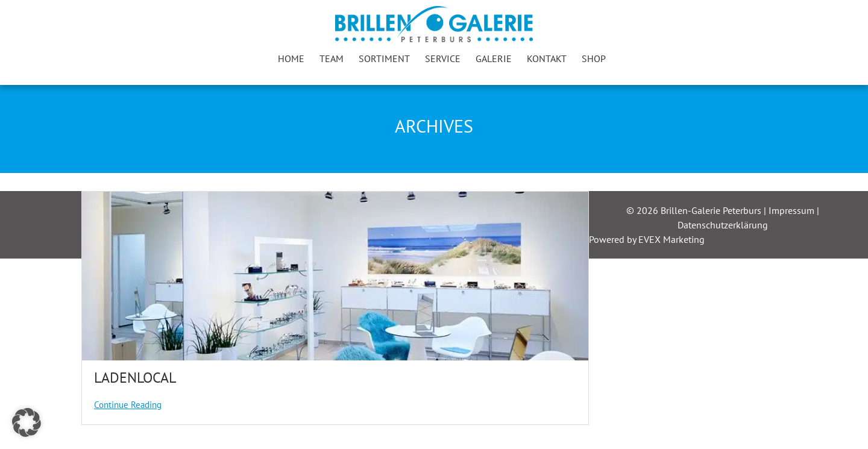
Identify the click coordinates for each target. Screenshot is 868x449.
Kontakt (547, 58)
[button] (27, 422)
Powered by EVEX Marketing (647, 239)
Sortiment (384, 58)
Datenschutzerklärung (723, 225)
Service (443, 58)
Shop (594, 58)
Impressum (793, 210)
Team (332, 58)
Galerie (494, 58)
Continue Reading (128, 405)
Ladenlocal (135, 378)
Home (291, 58)
